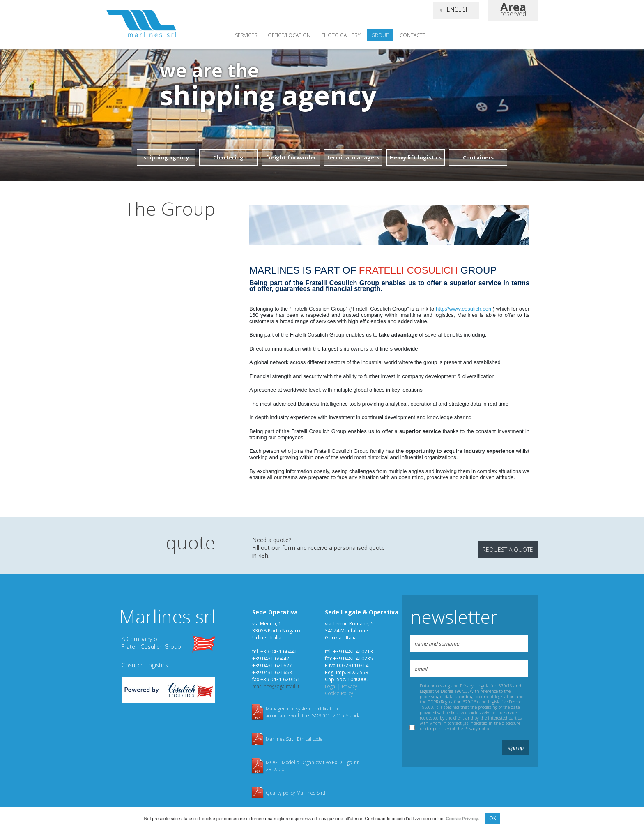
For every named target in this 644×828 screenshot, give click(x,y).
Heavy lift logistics (416, 157)
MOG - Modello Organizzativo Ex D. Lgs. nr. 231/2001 (313, 766)
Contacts (413, 35)
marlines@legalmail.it (276, 686)
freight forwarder (291, 157)
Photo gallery (341, 35)
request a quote (508, 550)
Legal (331, 686)
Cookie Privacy (462, 819)
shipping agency (166, 157)
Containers (478, 157)
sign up (516, 748)
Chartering (228, 157)
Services (246, 35)
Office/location (289, 35)
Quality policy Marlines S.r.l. (296, 793)
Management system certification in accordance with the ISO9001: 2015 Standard (316, 712)
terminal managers (353, 157)
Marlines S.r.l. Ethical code (294, 739)
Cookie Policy (339, 693)
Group (380, 35)
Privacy (350, 686)
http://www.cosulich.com (464, 309)
